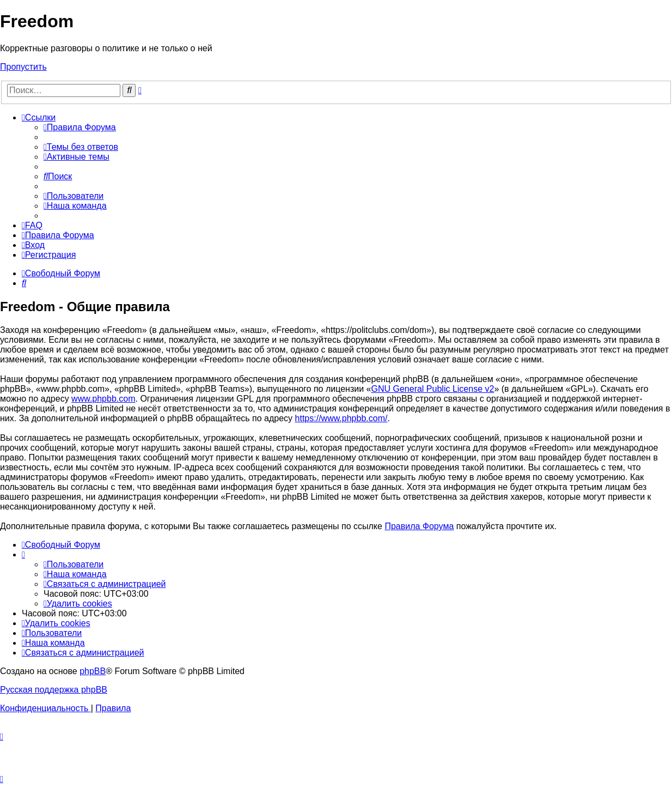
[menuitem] (80, 127)
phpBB (93, 671)
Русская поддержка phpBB (54, 690)
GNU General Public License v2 (433, 389)
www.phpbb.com (103, 399)
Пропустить (23, 67)
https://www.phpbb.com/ (341, 418)
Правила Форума (419, 526)
